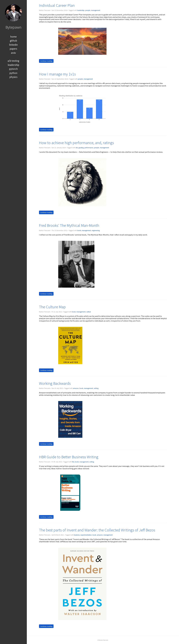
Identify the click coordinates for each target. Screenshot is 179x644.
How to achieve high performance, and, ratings (76, 143)
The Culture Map (52, 307)
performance (89, 148)
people (88, 10)
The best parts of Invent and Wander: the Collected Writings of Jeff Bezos (97, 530)
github (13, 41)
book (79, 230)
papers (13, 49)
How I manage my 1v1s (57, 74)
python (13, 73)
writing (96, 388)
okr (77, 148)
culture (89, 312)
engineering (96, 230)
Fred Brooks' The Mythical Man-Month (69, 225)
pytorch (13, 69)
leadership (13, 65)
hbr (73, 462)
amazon (76, 388)
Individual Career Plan (57, 5)
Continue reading (46, 61)
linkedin (13, 45)
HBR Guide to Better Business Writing (69, 457)
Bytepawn (13, 27)
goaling (81, 148)
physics (13, 77)
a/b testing (13, 61)
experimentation (86, 535)
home (13, 37)
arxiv (13, 53)
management (96, 10)
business (77, 535)
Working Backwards (55, 383)
